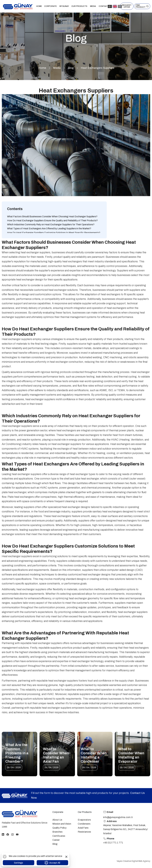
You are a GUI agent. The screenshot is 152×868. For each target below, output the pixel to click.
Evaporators (84, 820)
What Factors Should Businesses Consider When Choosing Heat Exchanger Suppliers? (52, 216)
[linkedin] (3, 834)
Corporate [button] (51, 6)
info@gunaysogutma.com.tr (118, 817)
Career (56, 840)
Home (39, 6)
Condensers (84, 824)
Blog (71, 68)
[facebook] (8, 834)
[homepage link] (20, 814)
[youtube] (17, 834)
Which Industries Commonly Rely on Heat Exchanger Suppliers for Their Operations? (51, 224)
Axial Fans (83, 828)
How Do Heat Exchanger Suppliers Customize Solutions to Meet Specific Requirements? (54, 233)
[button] (142, 6)
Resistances (84, 832)
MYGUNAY (64, 6)
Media (57, 68)
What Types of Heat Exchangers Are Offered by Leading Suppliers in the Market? (49, 228)
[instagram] (12, 834)
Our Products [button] (80, 6)
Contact (104, 6)
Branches (57, 832)
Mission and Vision (62, 824)
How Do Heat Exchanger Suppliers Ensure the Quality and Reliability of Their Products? (52, 220)
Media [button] (93, 6)
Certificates (59, 836)
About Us (57, 820)
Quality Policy (59, 828)
